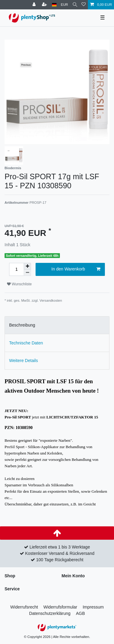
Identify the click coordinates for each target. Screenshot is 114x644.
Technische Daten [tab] (26, 343)
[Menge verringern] (27, 273)
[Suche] (75, 5)
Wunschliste (19, 284)
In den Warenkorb (76, 269)
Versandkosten (51, 300)
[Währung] (64, 5)
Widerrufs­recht (24, 607)
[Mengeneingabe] (16, 269)
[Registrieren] (45, 5)
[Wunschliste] (84, 5)
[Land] (54, 5)
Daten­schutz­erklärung (50, 613)
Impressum (93, 607)
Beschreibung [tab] (22, 325)
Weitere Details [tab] (24, 361)
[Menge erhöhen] (27, 266)
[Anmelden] (35, 5)
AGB (81, 613)
